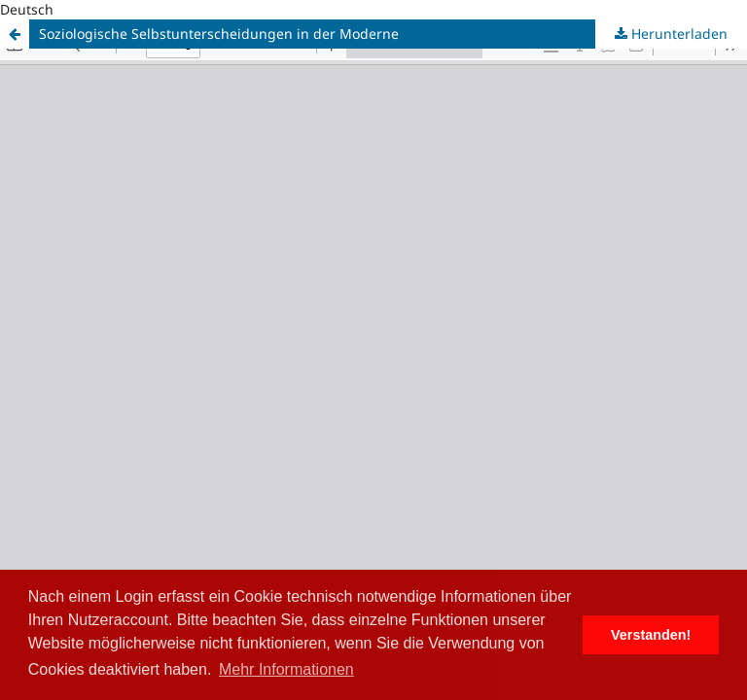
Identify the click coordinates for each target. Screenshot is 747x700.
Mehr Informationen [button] (286, 669)
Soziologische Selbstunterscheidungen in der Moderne (219, 34)
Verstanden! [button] (651, 635)
